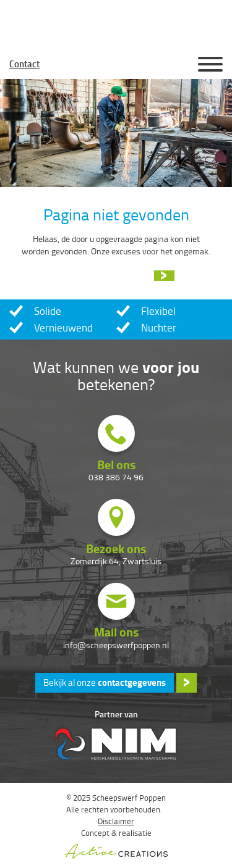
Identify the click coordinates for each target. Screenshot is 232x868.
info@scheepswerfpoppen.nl (116, 645)
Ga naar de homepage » (105, 276)
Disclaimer (116, 821)
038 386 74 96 (116, 477)
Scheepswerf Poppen (116, 25)
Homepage (116, 64)
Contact (24, 64)
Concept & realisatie (116, 843)
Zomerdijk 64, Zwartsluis (116, 561)
